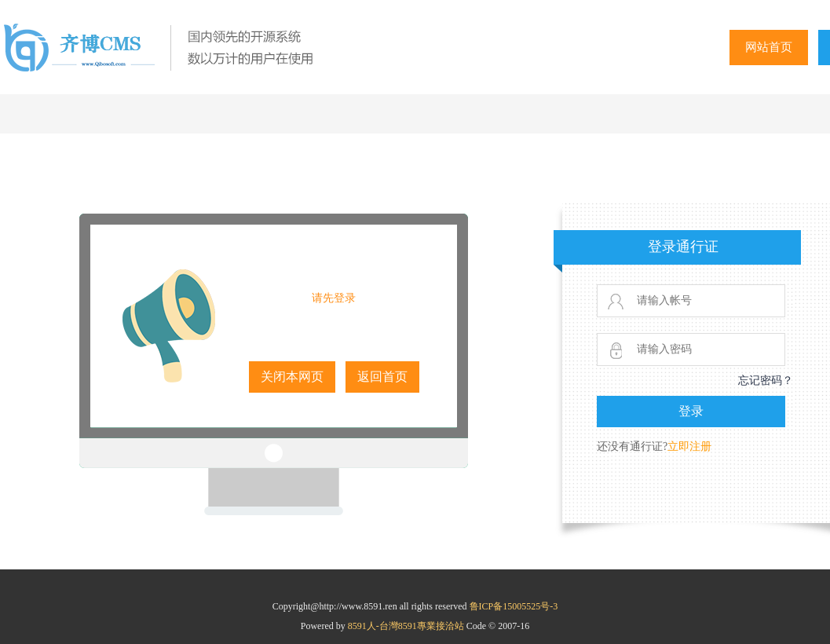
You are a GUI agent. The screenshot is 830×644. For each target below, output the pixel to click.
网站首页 (769, 47)
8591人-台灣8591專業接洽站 (407, 626)
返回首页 (382, 377)
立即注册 (689, 446)
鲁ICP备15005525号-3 (514, 606)
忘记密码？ (766, 381)
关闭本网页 (292, 377)
